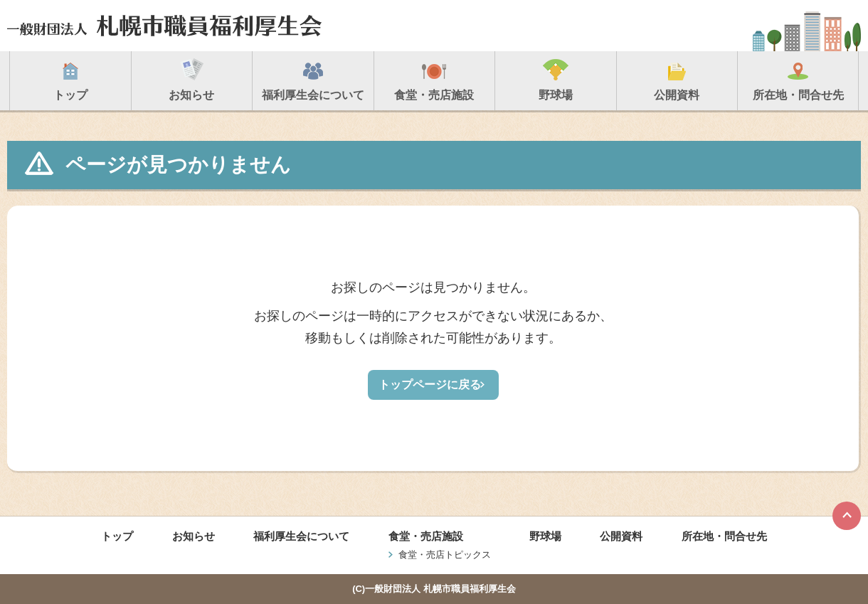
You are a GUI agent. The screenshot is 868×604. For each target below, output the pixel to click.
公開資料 (621, 536)
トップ (117, 536)
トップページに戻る (430, 385)
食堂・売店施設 (426, 536)
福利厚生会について (301, 536)
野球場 (545, 536)
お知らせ (194, 536)
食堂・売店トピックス (445, 555)
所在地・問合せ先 (724, 536)
